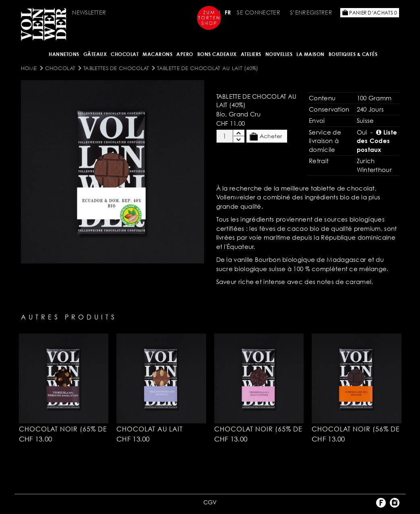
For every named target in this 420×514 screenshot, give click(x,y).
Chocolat (125, 54)
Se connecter (259, 12)
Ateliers (251, 54)
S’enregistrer (311, 12)
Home (29, 68)
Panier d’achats (370, 13)
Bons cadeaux (217, 54)
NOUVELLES (279, 54)
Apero (185, 54)
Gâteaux (95, 54)
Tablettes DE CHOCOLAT (116, 68)
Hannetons (64, 54)
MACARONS (157, 54)
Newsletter (89, 12)
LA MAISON (310, 54)
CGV (210, 502)
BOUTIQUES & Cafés (353, 54)
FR (228, 12)
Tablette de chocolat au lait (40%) (208, 68)
